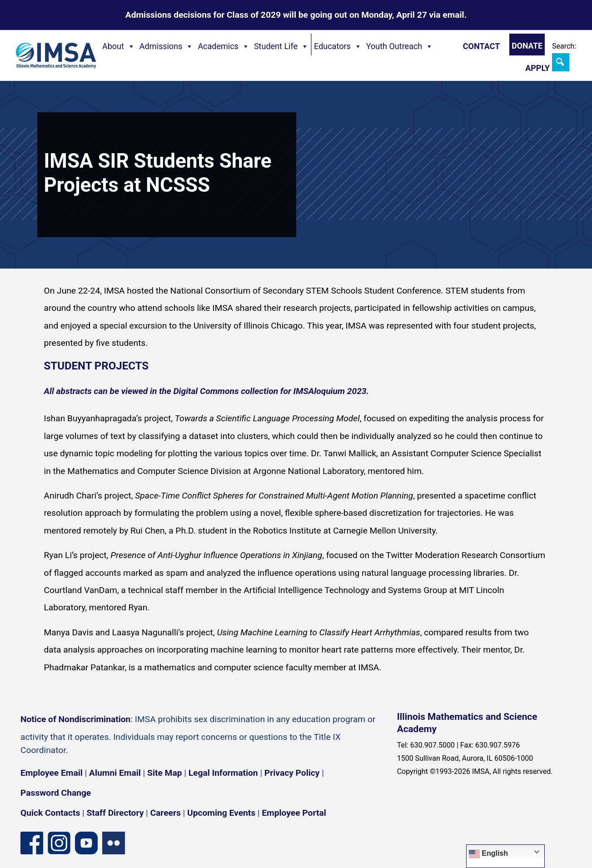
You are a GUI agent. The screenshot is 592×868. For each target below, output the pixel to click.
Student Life (281, 46)
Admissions (167, 46)
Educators (338, 46)
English (488, 854)
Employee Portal (294, 813)
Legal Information (223, 773)
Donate (527, 46)
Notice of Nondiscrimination (75, 719)
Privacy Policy (292, 773)
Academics (224, 46)
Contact (481, 46)
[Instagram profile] (59, 843)
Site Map (164, 773)
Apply (537, 68)
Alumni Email (115, 773)
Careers (166, 813)
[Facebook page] (32, 843)
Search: (564, 46)
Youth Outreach (400, 46)
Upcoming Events (221, 813)
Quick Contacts (50, 813)
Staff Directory (115, 813)
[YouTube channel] (86, 843)
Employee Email (52, 773)
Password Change (56, 793)
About (119, 46)
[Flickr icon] (114, 843)
